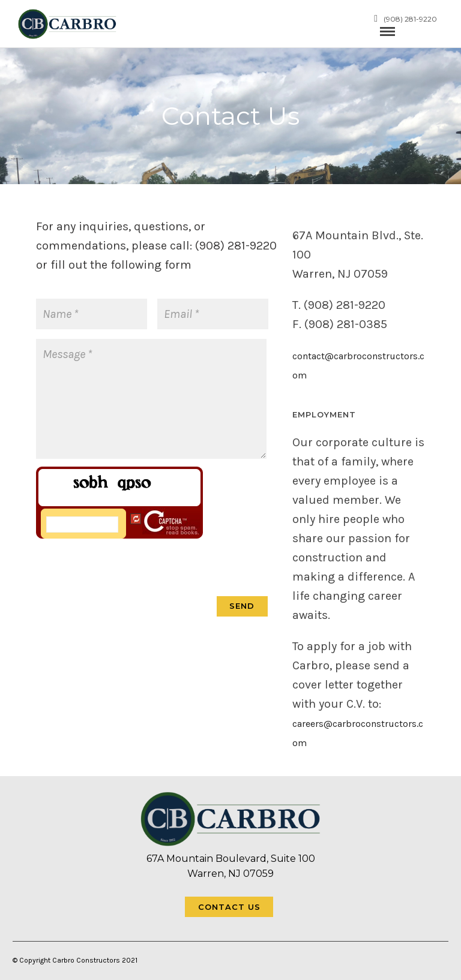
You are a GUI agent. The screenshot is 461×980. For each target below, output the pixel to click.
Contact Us (229, 907)
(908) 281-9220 (405, 19)
